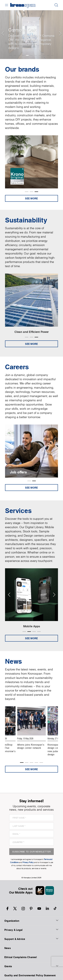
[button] (3, 29)
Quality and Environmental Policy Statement (30, 975)
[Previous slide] (9, 162)
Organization (32, 921)
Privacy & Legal (32, 930)
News (8, 948)
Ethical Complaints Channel (21, 957)
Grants (32, 966)
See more (31, 198)
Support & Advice (32, 939)
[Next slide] (54, 162)
